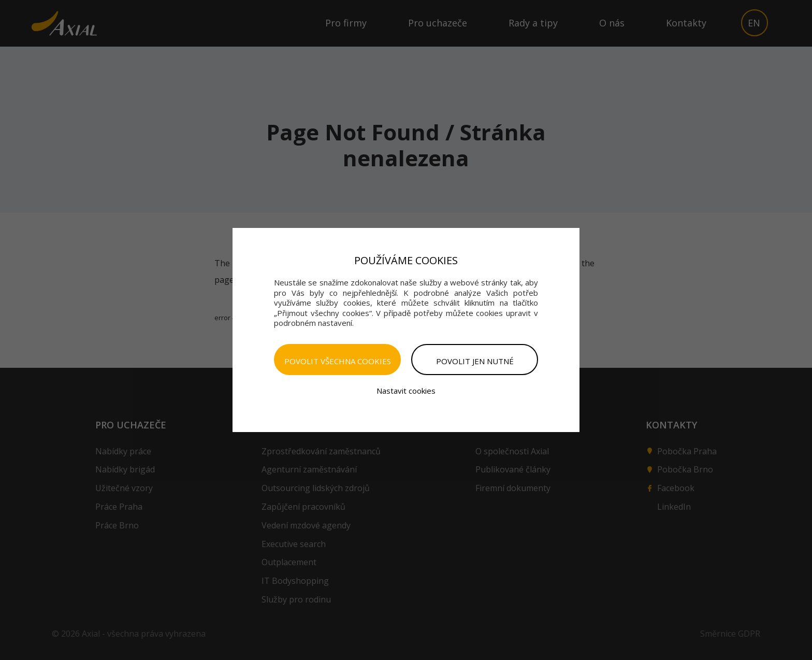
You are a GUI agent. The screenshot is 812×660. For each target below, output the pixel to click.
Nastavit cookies (406, 391)
